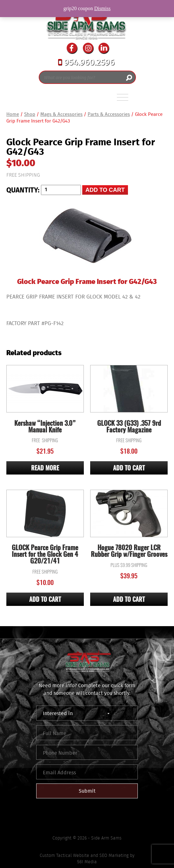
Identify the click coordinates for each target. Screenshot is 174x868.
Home (13, 114)
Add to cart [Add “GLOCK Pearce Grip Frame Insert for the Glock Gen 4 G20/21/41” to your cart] (45, 600)
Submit (87, 791)
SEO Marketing (114, 855)
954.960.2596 (86, 63)
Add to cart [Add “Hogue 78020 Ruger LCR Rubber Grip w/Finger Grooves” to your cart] (129, 600)
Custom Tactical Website (64, 855)
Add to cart (105, 190)
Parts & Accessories (109, 114)
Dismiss (103, 8)
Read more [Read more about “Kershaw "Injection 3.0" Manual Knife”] (45, 469)
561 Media (87, 862)
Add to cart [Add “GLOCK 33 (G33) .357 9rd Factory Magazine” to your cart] (129, 469)
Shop (30, 114)
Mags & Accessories (61, 114)
